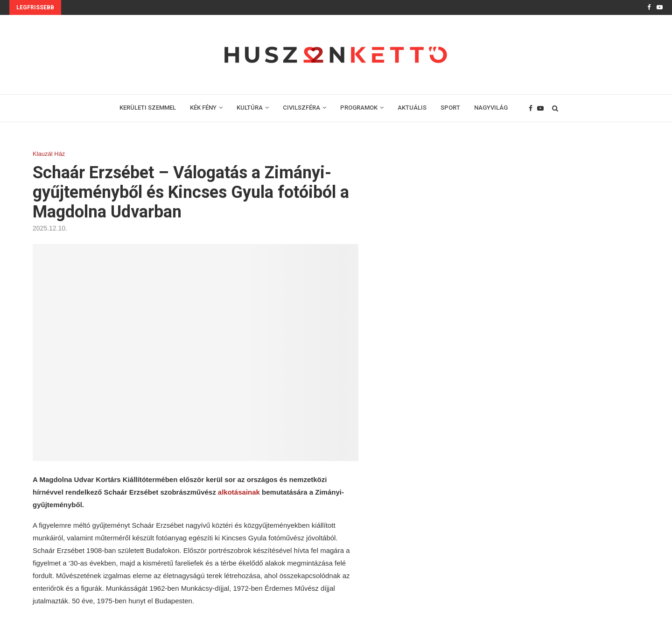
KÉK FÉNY (203, 108)
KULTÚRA (250, 108)
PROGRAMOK (359, 108)
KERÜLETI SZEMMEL (148, 108)
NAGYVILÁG (491, 108)
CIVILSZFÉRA (301, 108)
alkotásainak (240, 492)
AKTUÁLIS (412, 108)
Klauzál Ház (49, 154)
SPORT (450, 108)
